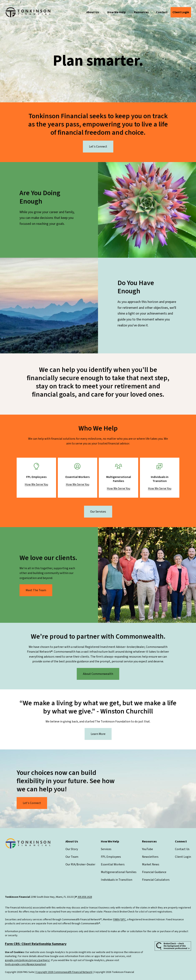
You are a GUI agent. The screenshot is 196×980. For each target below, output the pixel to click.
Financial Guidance (154, 872)
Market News (151, 864)
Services (106, 849)
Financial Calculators (156, 880)
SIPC (123, 920)
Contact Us (182, 849)
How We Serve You (36, 484)
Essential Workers (113, 864)
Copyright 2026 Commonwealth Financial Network (64, 972)
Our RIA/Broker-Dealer (80, 864)
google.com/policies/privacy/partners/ (27, 960)
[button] (93, 12)
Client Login (183, 857)
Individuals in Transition (117, 880)
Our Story (72, 849)
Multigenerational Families (119, 872)
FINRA (116, 920)
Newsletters (150, 857)
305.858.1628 (85, 897)
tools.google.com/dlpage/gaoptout (25, 964)
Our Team (72, 857)
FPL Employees (111, 857)
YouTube (147, 849)
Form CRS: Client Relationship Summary (36, 944)
